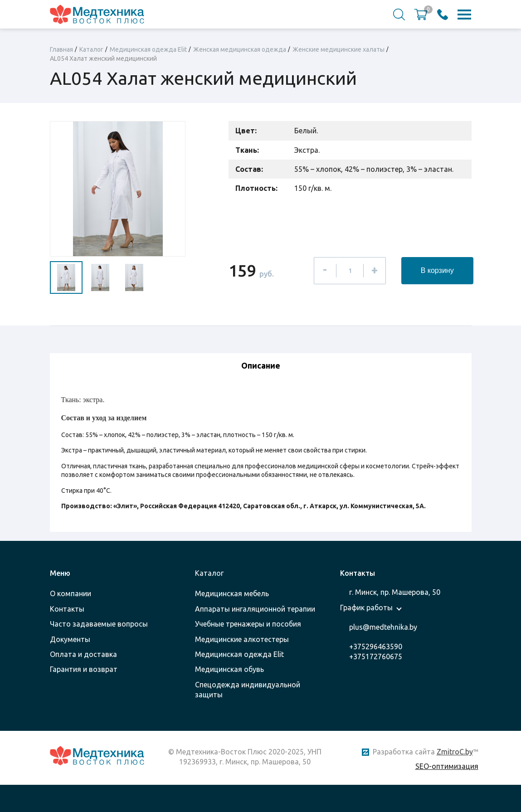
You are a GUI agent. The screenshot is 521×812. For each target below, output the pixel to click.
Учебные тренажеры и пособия (248, 624)
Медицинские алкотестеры (242, 639)
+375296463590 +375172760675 (376, 652)
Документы (70, 639)
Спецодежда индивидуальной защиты (248, 690)
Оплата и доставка (83, 654)
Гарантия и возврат (84, 669)
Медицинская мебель (232, 593)
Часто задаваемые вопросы (99, 624)
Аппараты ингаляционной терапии (255, 609)
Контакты (67, 609)
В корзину (437, 270)
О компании (71, 593)
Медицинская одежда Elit (239, 654)
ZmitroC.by (455, 752)
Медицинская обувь (229, 669)
